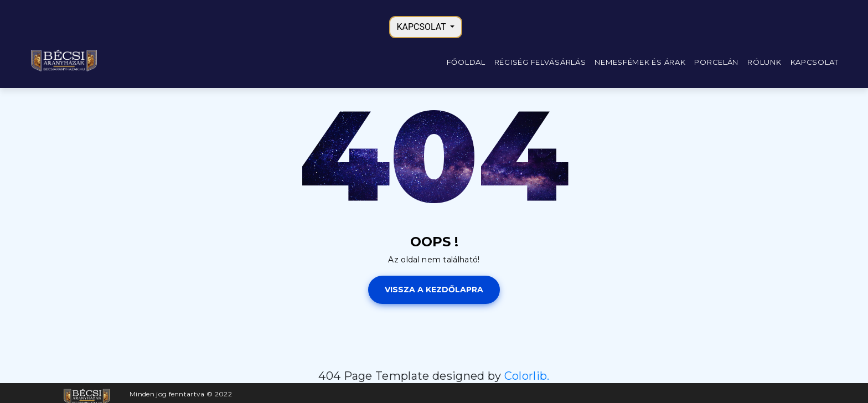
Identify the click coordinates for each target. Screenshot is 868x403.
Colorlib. (527, 376)
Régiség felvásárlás (540, 62)
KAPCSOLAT (423, 27)
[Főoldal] (64, 60)
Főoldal (466, 62)
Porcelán (716, 62)
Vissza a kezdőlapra (434, 290)
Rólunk (764, 62)
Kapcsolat (815, 62)
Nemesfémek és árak (640, 62)
